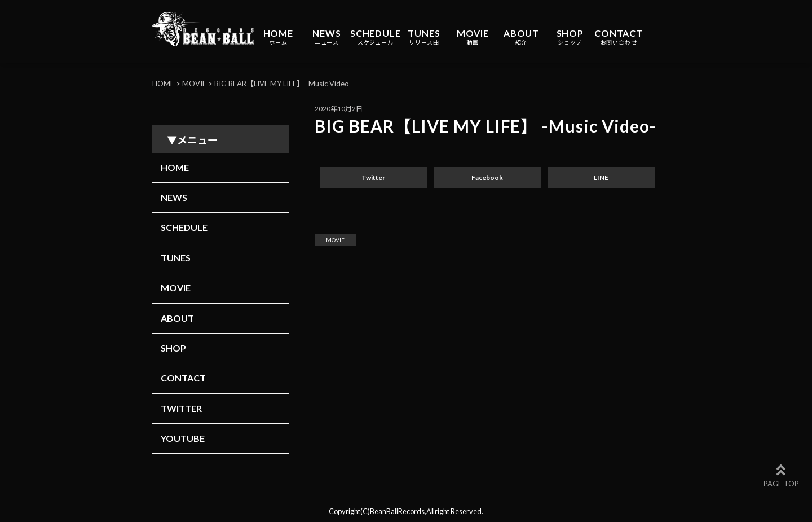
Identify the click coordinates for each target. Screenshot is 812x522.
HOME (278, 37)
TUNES (424, 37)
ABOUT (521, 37)
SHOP (570, 37)
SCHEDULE (375, 37)
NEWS (326, 37)
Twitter (373, 177)
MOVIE (473, 37)
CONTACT (619, 37)
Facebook (487, 177)
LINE (601, 177)
